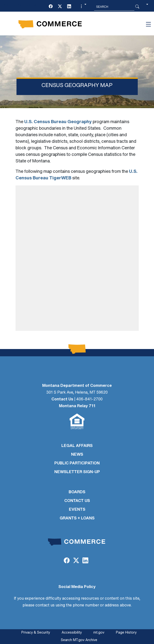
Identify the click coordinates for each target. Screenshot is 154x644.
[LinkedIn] (69, 7)
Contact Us (62, 399)
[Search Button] (137, 7)
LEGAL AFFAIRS (77, 446)
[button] (83, 7)
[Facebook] (51, 7)
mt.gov (99, 633)
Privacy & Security (36, 633)
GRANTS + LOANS (77, 518)
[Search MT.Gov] (114, 7)
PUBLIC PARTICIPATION (77, 463)
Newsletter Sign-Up (77, 472)
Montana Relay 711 (77, 406)
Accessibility (72, 633)
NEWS (77, 455)
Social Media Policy (77, 587)
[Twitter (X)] (60, 7)
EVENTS (77, 510)
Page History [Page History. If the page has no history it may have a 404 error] (126, 633)
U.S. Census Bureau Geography (58, 122)
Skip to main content (21, 5)
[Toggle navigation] (148, 24)
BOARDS (77, 492)
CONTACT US (77, 501)
